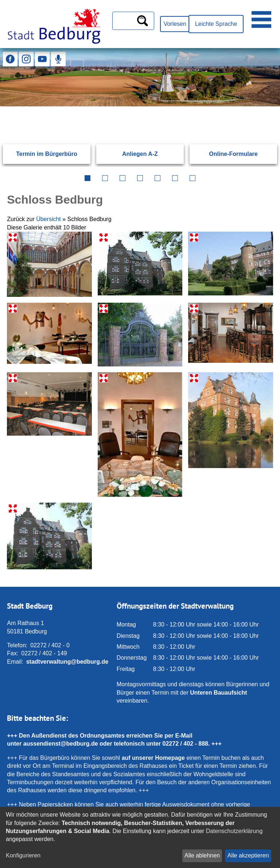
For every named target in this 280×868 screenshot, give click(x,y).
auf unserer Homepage (153, 758)
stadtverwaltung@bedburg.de (67, 662)
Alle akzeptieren (248, 855)
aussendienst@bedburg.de (61, 744)
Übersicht (48, 219)
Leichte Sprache (216, 24)
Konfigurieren (23, 855)
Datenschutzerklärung (234, 831)
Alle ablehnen (202, 855)
